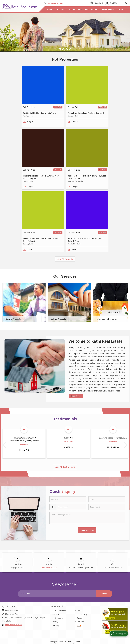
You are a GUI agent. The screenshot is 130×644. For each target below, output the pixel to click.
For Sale (58, 107)
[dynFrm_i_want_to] (107, 507)
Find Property (92, 9)
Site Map (56, 625)
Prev (5, 303)
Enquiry (55, 622)
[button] (55, 3)
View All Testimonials (65, 467)
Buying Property (13, 319)
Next (125, 303)
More (122, 9)
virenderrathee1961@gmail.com (81, 567)
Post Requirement (59, 611)
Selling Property (58, 319)
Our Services (75, 9)
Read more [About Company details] (76, 396)
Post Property (108, 9)
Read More (24, 444)
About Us (60, 9)
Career (79, 618)
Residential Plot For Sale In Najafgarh (39, 113)
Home (49, 9)
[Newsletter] (57, 594)
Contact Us (81, 622)
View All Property (65, 259)
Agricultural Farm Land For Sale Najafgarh (86, 113)
